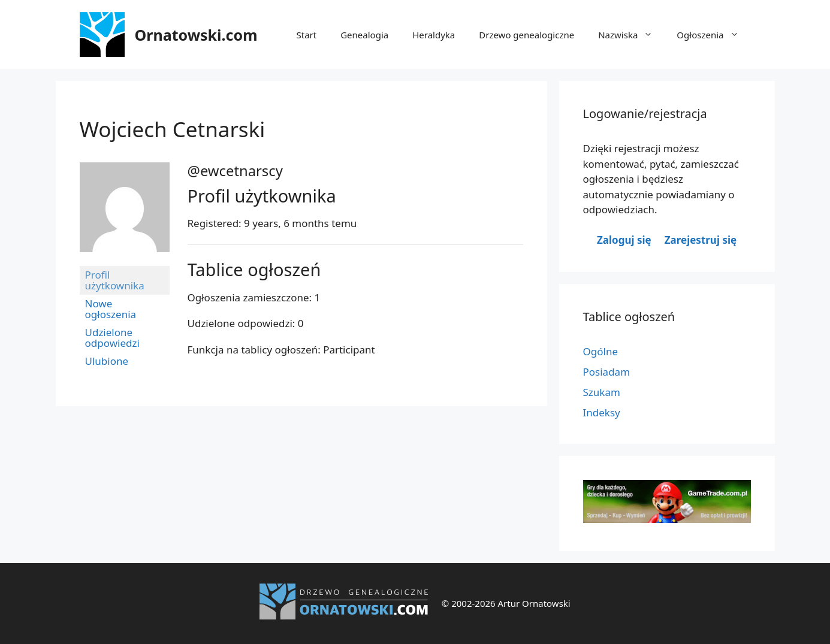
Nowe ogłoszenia (111, 309)
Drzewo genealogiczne (526, 35)
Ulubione (107, 361)
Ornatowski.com (196, 35)
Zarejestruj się (701, 240)
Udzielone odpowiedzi (112, 338)
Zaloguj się (624, 240)
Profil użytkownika (115, 280)
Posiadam (607, 372)
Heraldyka (434, 35)
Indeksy (602, 412)
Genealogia (364, 35)
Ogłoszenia (713, 35)
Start (307, 35)
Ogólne (601, 351)
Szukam (602, 392)
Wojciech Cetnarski (173, 129)
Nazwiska (631, 35)
